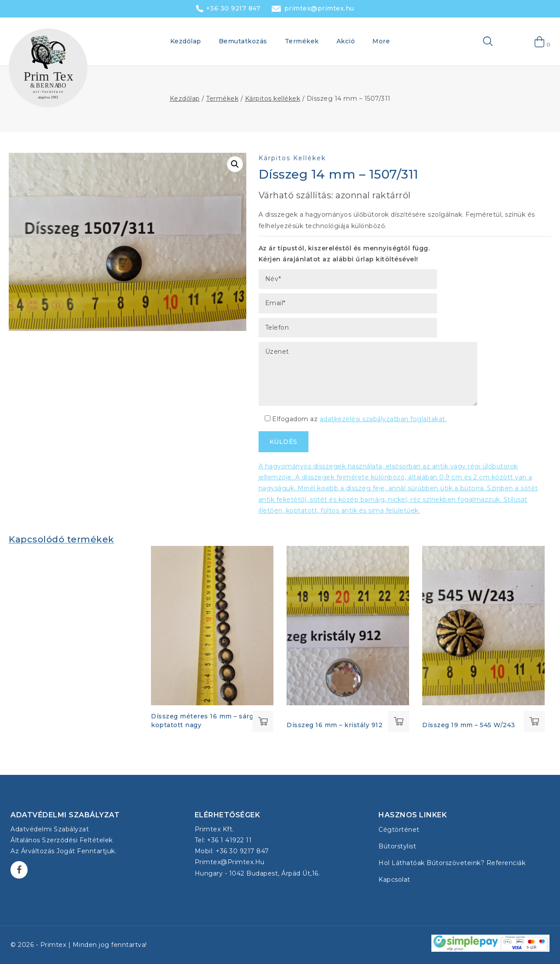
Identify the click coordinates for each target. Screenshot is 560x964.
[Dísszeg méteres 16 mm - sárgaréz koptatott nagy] (212, 626)
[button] (235, 164)
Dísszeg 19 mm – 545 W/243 (469, 725)
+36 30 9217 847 (233, 8)
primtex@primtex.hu (319, 8)
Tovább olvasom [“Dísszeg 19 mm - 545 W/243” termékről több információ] (534, 721)
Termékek (302, 41)
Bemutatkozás (243, 41)
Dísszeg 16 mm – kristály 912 (334, 725)
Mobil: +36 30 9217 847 (232, 851)
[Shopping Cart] (540, 42)
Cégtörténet (399, 830)
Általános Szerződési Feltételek (62, 840)
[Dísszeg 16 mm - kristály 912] (348, 626)
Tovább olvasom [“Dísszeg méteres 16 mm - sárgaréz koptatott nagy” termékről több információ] (263, 721)
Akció (346, 41)
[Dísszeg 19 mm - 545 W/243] (483, 626)
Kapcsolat (394, 880)
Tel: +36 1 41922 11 (223, 840)
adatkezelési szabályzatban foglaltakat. (383, 419)
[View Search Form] (474, 42)
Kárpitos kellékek (292, 158)
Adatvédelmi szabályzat (50, 829)
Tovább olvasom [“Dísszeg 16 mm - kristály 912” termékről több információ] (399, 721)
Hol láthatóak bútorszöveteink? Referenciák (452, 863)
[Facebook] (19, 870)
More (381, 41)
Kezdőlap (186, 41)
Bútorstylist (397, 846)
